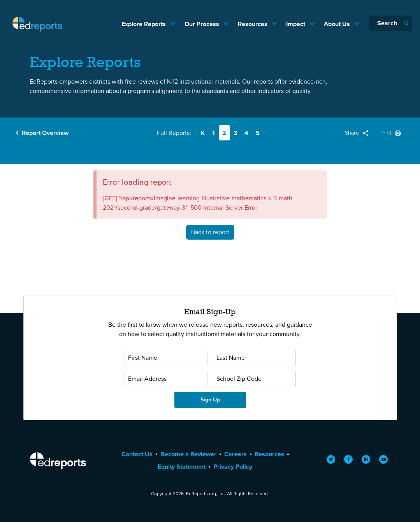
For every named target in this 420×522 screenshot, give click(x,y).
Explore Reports (144, 24)
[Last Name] (254, 358)
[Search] (390, 23)
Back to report (210, 232)
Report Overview (45, 133)
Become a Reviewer (188, 454)
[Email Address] (166, 379)
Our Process (203, 24)
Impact (296, 24)
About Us (338, 24)
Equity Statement (182, 467)
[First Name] (166, 358)
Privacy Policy (233, 467)
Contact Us (137, 454)
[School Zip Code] (254, 379)
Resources (253, 24)
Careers (235, 454)
